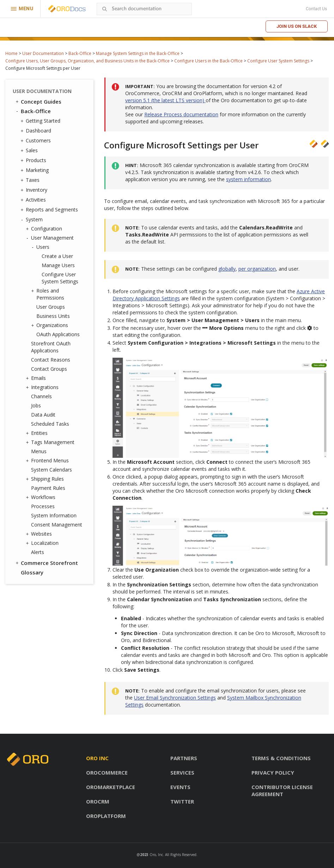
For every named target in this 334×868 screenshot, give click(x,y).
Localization (43, 543)
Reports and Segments (50, 210)
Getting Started (41, 121)
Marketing (35, 170)
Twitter (182, 801)
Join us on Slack (297, 26)
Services (182, 772)
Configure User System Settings (278, 61)
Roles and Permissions (48, 294)
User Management (51, 238)
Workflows (41, 497)
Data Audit (43, 415)
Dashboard (37, 131)
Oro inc (97, 758)
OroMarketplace (111, 787)
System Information (54, 515)
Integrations (43, 387)
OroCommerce (107, 772)
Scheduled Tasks (50, 424)
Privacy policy (273, 772)
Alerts (38, 552)
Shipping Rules (46, 479)
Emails (37, 378)
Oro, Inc (156, 855)
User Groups (51, 307)
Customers (37, 141)
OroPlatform (106, 816)
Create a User (57, 256)
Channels (41, 396)
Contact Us (316, 9)
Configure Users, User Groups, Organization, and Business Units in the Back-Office (87, 61)
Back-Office (80, 53)
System (32, 220)
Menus (39, 451)
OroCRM (98, 801)
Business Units (53, 316)
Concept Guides (38, 101)
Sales (30, 150)
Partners (184, 758)
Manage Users (58, 265)
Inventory (35, 190)
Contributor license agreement (282, 790)
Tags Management (51, 442)
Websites (40, 534)
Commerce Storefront (46, 563)
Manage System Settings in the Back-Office (138, 53)
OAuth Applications (58, 334)
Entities (38, 433)
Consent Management (57, 525)
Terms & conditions (281, 758)
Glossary (32, 572)
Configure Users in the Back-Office (208, 61)
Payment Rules (48, 488)
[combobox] (144, 9)
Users (41, 247)
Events (180, 787)
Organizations (50, 325)
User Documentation (43, 53)
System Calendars (51, 470)
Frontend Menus (48, 461)
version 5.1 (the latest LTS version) (165, 100)
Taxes (31, 180)
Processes (43, 506)
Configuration (45, 229)
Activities (34, 200)
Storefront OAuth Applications (51, 347)
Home (11, 53)
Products (34, 160)
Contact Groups (49, 369)
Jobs (36, 405)
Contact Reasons (51, 360)
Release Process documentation (181, 114)
